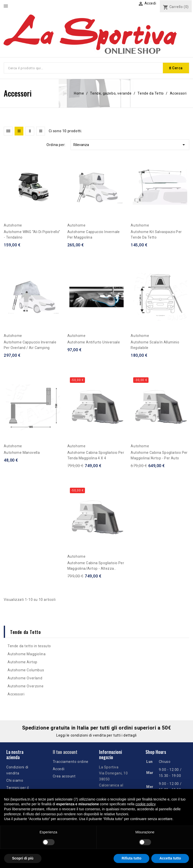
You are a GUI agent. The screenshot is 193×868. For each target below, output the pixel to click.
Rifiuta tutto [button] (132, 858)
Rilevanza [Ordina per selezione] (130, 145)
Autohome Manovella (22, 453)
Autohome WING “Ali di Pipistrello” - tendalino (32, 235)
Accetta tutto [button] (170, 858)
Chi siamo (15, 780)
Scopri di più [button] (23, 858)
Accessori (16, 694)
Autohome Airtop (22, 662)
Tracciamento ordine (71, 762)
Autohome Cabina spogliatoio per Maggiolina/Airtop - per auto (159, 455)
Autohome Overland (25, 678)
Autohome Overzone (26, 686)
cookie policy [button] (145, 804)
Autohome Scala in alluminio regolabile (155, 345)
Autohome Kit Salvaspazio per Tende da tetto (156, 235)
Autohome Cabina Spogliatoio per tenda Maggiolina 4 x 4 (96, 455)
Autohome (13, 225)
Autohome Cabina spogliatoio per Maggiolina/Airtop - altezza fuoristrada (96, 566)
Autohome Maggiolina (27, 654)
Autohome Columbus (26, 670)
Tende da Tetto (25, 632)
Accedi (59, 769)
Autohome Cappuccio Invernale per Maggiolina (94, 235)
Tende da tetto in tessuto (29, 646)
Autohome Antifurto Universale (94, 342)
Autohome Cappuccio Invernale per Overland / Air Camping (30, 345)
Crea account (64, 776)
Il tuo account (65, 752)
